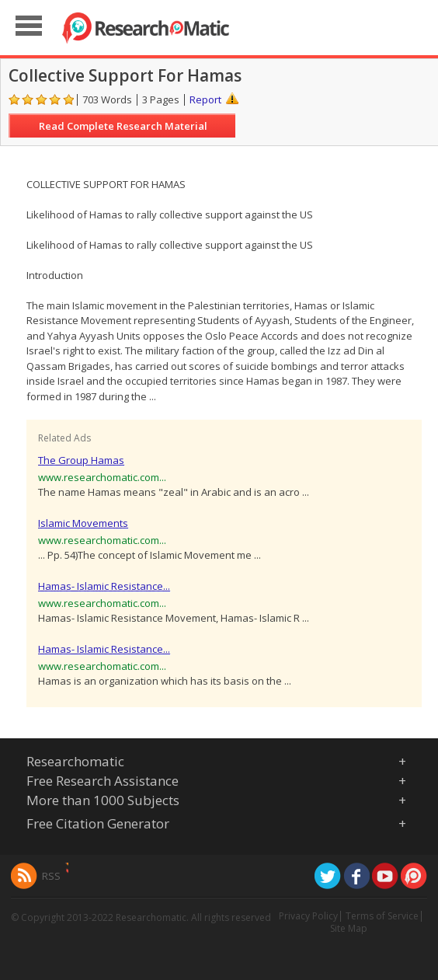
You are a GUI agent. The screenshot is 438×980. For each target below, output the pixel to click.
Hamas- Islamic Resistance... (104, 586)
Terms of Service (382, 916)
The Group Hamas (81, 460)
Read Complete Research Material (123, 126)
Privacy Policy (308, 916)
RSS (51, 876)
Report (205, 99)
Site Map (349, 928)
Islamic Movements (83, 523)
